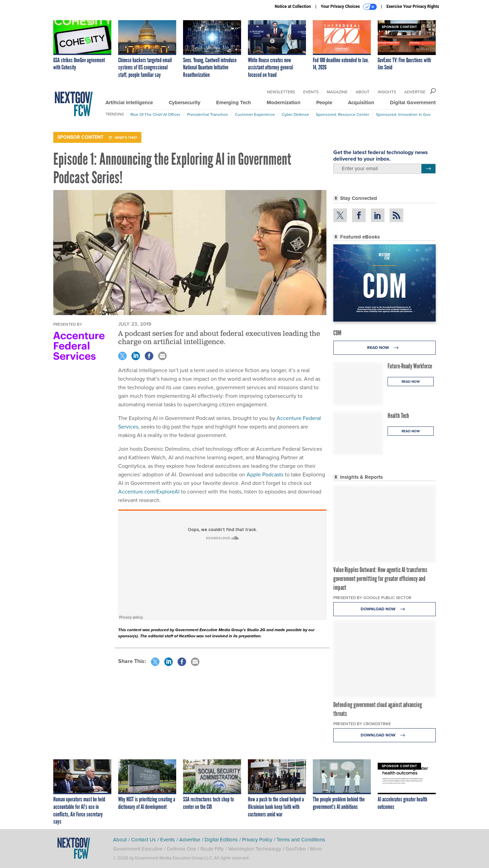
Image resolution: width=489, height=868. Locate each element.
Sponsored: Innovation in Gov (403, 114)
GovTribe (296, 849)
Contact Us (143, 840)
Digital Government (413, 103)
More (316, 849)
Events (311, 92)
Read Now (385, 348)
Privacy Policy (257, 840)
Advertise (415, 92)
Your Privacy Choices (349, 7)
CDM (337, 333)
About (363, 92)
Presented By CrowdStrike (362, 724)
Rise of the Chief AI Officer (155, 114)
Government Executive (138, 849)
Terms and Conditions (301, 840)
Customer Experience (255, 114)
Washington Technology (255, 849)
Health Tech (398, 416)
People (324, 103)
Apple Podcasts (265, 474)
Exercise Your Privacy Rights (413, 6)
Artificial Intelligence (129, 103)
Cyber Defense (295, 114)
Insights (387, 92)
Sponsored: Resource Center (343, 114)
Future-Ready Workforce (410, 366)
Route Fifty (212, 849)
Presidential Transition (208, 114)
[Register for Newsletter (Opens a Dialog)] (428, 169)
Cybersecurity (185, 103)
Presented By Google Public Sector (372, 598)
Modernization (284, 103)
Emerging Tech (234, 103)
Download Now (385, 609)
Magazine (337, 92)
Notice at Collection (293, 6)
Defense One (181, 849)
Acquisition (361, 103)
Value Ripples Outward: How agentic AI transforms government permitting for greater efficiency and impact (380, 579)
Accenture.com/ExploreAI (149, 492)
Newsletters (281, 92)
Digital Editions (221, 840)
